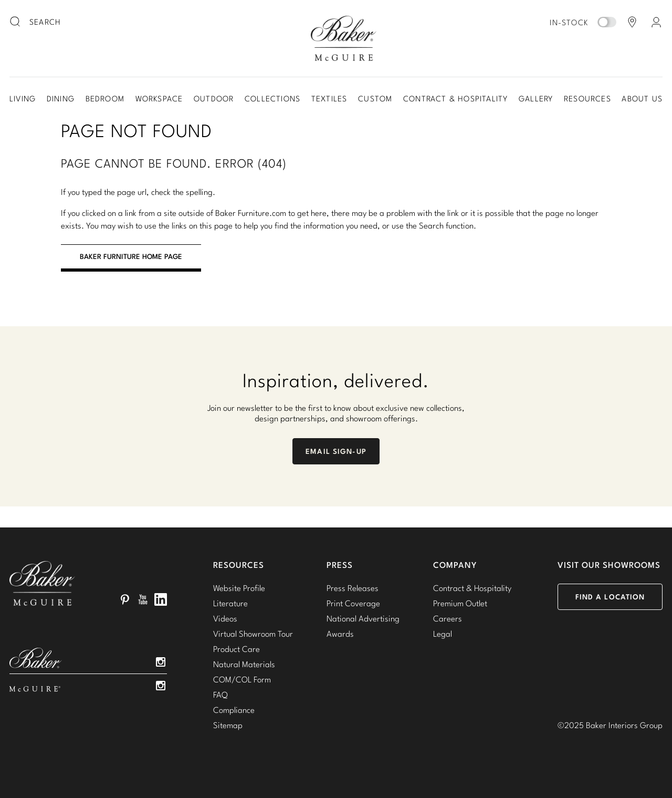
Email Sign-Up (336, 451)
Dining (61, 99)
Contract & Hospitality (455, 99)
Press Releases (353, 588)
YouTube (143, 599)
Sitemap (228, 725)
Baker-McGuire (343, 38)
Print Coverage (353, 603)
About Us (642, 99)
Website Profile (239, 588)
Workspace (159, 99)
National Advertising (363, 618)
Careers (448, 618)
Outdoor (214, 99)
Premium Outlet (460, 603)
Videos (225, 618)
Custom (375, 99)
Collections (272, 99)
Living (23, 99)
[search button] (16, 22)
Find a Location (610, 597)
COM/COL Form (242, 679)
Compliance (234, 710)
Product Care (237, 649)
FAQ (220, 695)
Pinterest (125, 599)
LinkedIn (161, 599)
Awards (340, 634)
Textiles (329, 99)
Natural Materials (244, 664)
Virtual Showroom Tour (253, 634)
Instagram (161, 662)
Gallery (536, 99)
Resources (587, 99)
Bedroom (105, 99)
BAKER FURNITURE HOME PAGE (131, 256)
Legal (443, 634)
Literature (230, 603)
